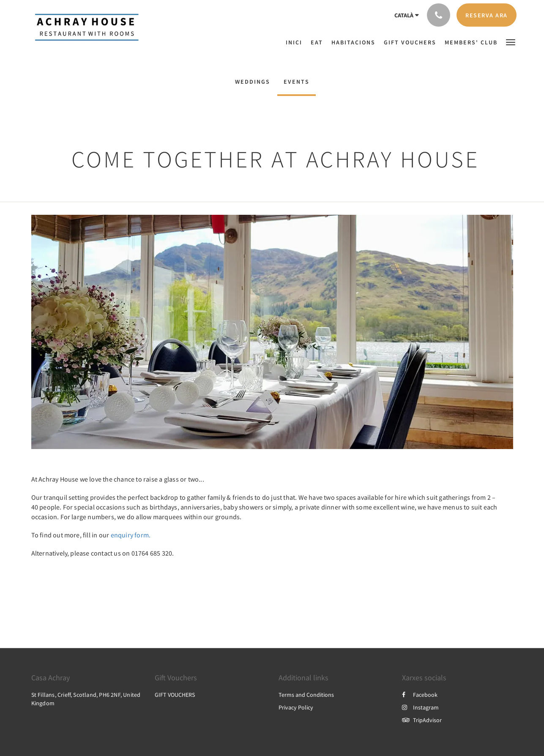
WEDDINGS (253, 82)
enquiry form (130, 535)
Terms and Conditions (306, 695)
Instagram (420, 707)
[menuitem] (296, 42)
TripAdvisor (422, 720)
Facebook (420, 695)
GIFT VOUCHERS (175, 695)
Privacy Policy (296, 707)
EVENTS (297, 82)
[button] (511, 42)
